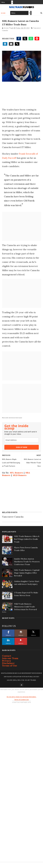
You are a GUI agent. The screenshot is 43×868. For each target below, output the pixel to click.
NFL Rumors (16, 473)
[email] (22, 440)
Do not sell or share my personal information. (21, 697)
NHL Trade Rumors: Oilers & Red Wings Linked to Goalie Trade (27, 539)
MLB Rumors (20, 475)
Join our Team (10, 658)
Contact (7, 656)
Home (3, 13)
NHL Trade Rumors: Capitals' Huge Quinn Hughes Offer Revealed (27, 573)
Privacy (7, 661)
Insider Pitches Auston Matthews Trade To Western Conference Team (27, 562)
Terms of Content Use (22, 700)
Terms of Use (10, 666)
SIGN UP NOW (22, 447)
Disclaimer (8, 663)
